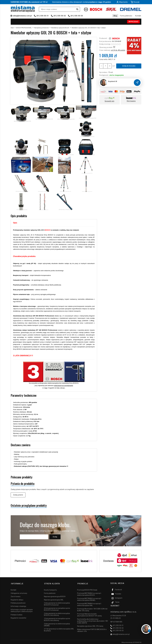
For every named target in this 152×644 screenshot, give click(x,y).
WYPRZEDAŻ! (133, 22)
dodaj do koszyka (129, 66)
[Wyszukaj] (77, 9)
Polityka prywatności (18, 602)
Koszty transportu (50, 589)
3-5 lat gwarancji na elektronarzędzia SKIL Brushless (59, 629)
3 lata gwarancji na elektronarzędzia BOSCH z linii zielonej (57, 614)
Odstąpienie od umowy (19, 593)
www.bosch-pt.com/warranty (64, 386)
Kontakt (138, 16)
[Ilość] (105, 66)
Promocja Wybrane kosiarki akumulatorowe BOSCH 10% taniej (89, 614)
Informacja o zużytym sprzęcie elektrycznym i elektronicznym (22, 610)
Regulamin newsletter (19, 617)
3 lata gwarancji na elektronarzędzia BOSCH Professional (57, 603)
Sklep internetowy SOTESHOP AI (131, 642)
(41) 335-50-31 (43, 16)
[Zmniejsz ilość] (109, 66)
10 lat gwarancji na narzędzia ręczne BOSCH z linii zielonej (57, 619)
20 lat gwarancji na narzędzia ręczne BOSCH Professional (57, 608)
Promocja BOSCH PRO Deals (87, 589)
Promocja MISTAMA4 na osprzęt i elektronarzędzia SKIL (89, 604)
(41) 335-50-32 (60, 16)
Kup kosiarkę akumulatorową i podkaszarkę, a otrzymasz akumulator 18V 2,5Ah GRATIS (93, 620)
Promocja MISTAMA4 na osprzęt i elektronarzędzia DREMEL (89, 599)
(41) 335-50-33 (77, 16)
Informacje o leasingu (18, 606)
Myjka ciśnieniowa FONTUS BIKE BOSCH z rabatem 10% (92, 630)
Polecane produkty (22, 477)
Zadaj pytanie (18, 495)
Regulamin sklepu (17, 599)
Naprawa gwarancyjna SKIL (54, 599)
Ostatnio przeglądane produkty (29, 505)
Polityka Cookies (17, 614)
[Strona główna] (23, 9)
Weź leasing (131, 101)
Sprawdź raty (109, 101)
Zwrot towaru (16, 596)
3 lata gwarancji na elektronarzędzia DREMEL (57, 624)
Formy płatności (126, 16)
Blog (115, 16)
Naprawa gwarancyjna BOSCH (55, 596)
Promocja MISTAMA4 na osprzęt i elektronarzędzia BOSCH (89, 594)
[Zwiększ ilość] (101, 66)
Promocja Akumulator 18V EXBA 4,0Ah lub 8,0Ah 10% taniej (92, 609)
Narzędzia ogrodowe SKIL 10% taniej (90, 626)
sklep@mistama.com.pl (22, 16)
